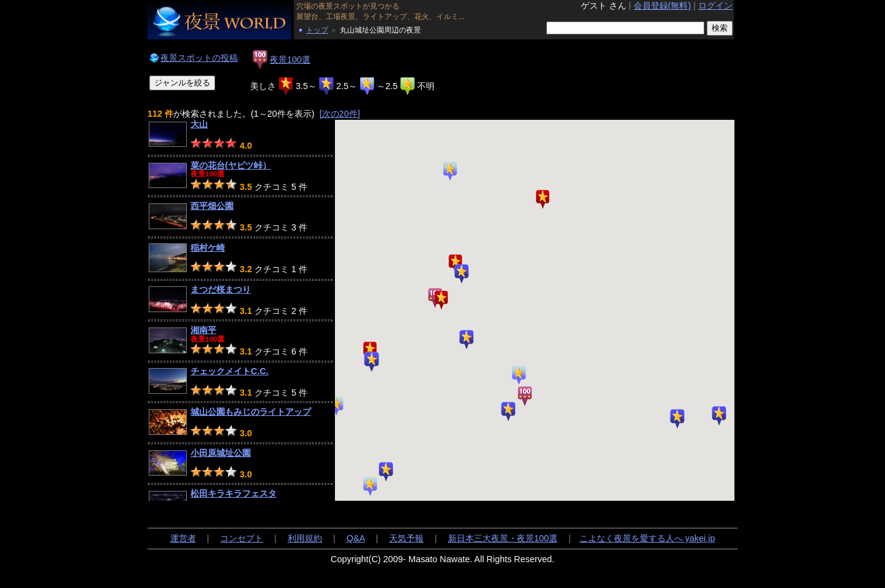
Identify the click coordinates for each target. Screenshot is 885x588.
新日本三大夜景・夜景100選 (503, 538)
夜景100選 (290, 60)
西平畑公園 (212, 206)
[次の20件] (340, 114)
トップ (317, 30)
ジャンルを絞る (182, 83)
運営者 (183, 538)
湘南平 (203, 330)
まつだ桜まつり (221, 289)
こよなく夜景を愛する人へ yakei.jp (647, 538)
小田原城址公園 (221, 453)
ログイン (715, 6)
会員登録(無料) (663, 6)
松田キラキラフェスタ (234, 493)
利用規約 (305, 538)
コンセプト (242, 538)
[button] (719, 416)
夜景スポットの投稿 (199, 58)
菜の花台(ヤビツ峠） (231, 165)
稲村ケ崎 (208, 248)
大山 (199, 124)
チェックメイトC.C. (230, 371)
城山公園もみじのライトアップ (251, 412)
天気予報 (406, 538)
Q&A (356, 538)
